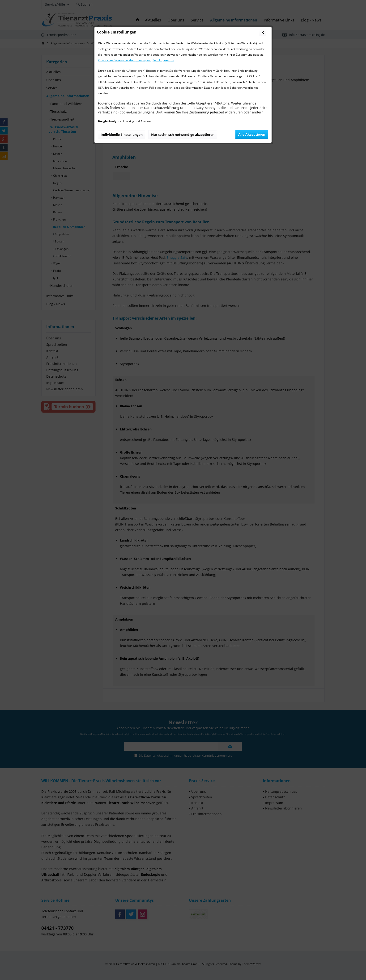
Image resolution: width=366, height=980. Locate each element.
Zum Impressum (163, 60)
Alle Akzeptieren (252, 134)
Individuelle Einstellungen (122, 135)
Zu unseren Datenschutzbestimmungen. (124, 60)
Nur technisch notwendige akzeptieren (183, 135)
